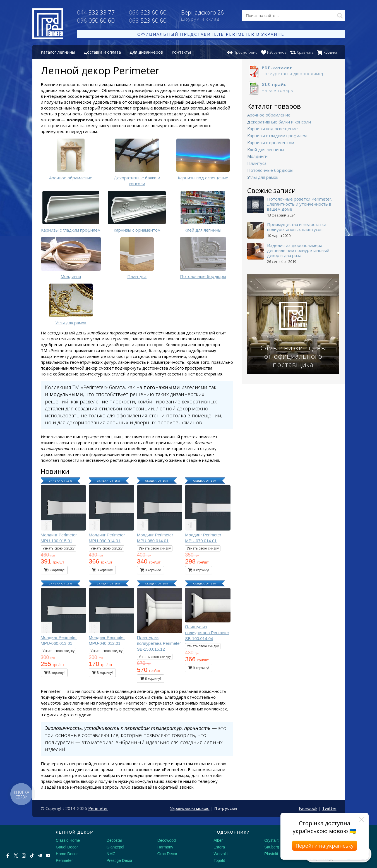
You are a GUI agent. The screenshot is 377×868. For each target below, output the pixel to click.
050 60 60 (96, 20)
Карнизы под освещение (272, 129)
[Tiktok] (32, 856)
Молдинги (257, 156)
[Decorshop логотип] (22, 839)
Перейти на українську (325, 846)
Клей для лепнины (266, 149)
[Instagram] (24, 856)
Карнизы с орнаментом (271, 142)
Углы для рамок (263, 177)
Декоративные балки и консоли (279, 122)
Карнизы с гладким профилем (277, 135)
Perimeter (98, 808)
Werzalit (221, 854)
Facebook (308, 808)
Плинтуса (257, 163)
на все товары (293, 87)
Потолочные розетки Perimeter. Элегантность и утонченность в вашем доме (300, 204)
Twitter (329, 808)
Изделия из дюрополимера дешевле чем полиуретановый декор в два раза (298, 250)
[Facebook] (8, 856)
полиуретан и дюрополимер (293, 71)
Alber (218, 840)
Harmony (165, 847)
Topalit (219, 860)
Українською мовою (190, 808)
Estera (219, 847)
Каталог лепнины (58, 52)
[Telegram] (40, 856)
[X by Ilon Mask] (16, 856)
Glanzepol (115, 847)
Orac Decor (167, 854)
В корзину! (54, 570)
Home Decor (67, 854)
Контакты (181, 52)
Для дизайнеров (146, 52)
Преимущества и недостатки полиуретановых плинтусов (297, 227)
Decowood (167, 840)
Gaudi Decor (67, 847)
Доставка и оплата (102, 52)
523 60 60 (148, 20)
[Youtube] (48, 856)
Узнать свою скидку (58, 548)
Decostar (114, 840)
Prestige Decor (120, 860)
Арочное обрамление (269, 115)
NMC (111, 854)
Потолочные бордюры (270, 170)
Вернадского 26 (207, 16)
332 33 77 (96, 12)
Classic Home (68, 840)
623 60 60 (148, 12)
